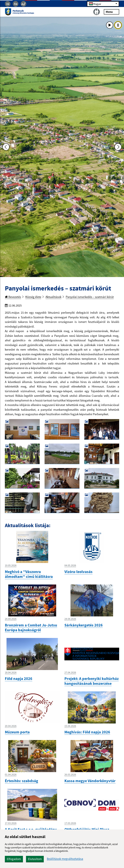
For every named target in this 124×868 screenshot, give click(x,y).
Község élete (33, 297)
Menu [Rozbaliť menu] (111, 12)
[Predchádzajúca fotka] (6, 147)
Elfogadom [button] (14, 859)
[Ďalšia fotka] (118, 147)
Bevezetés (13, 297)
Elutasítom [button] (35, 859)
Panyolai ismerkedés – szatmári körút (90, 297)
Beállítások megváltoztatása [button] (65, 859)
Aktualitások (53, 297)
